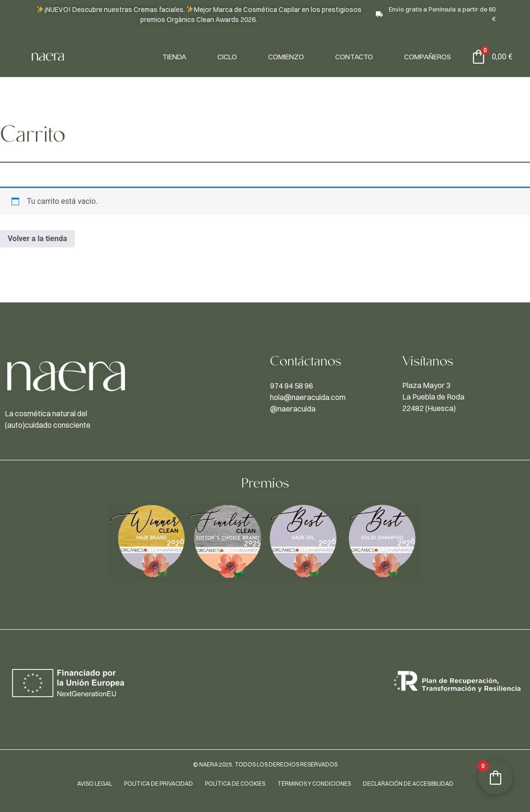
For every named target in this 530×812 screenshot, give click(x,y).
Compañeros (428, 57)
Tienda (174, 57)
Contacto (354, 57)
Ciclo (227, 57)
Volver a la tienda (37, 239)
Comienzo (286, 57)
